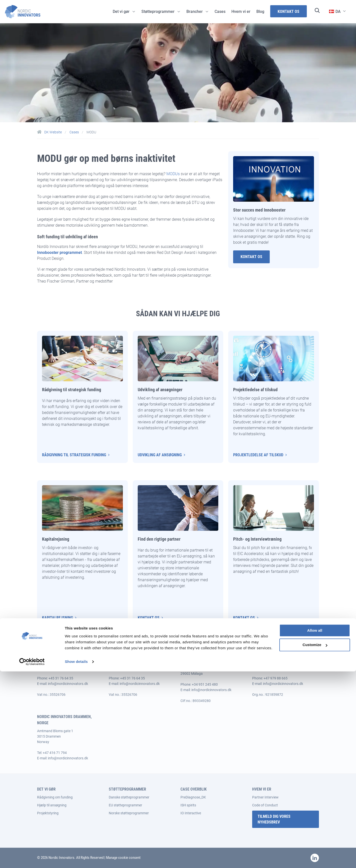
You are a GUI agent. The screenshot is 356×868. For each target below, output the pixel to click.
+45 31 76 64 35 (61, 678)
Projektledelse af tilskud (258, 455)
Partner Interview (265, 797)
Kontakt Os (251, 257)
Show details (76, 858)
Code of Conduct (265, 805)
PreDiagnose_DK (193, 797)
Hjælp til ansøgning (52, 805)
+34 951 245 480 (205, 684)
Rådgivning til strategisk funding (74, 455)
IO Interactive (191, 813)
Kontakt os (149, 618)
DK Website (50, 132)
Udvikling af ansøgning (160, 455)
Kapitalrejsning (57, 618)
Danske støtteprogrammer (129, 797)
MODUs (173, 174)
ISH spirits (188, 805)
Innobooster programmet (59, 253)
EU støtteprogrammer (125, 805)
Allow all (315, 827)
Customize (315, 842)
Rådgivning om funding (55, 797)
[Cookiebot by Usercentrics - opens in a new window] (32, 858)
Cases (75, 132)
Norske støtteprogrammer (129, 813)
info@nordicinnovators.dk (68, 684)
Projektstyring (48, 813)
